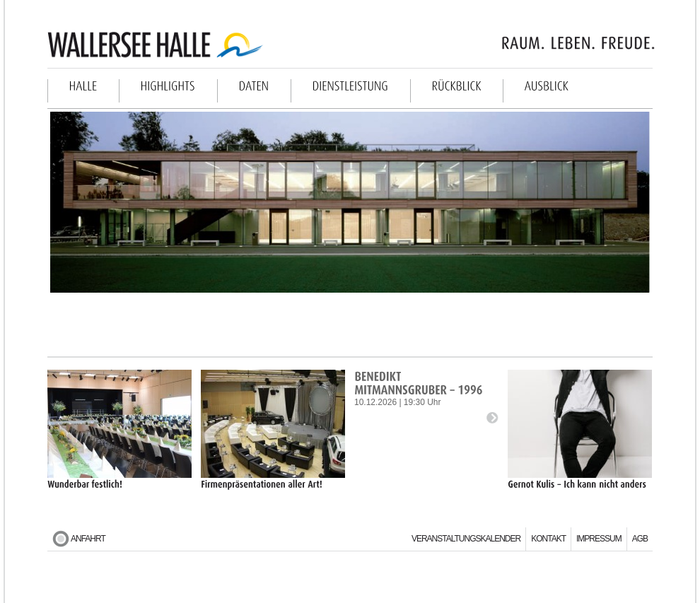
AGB (640, 539)
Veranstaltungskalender (466, 539)
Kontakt (548, 539)
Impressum (599, 539)
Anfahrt (88, 539)
